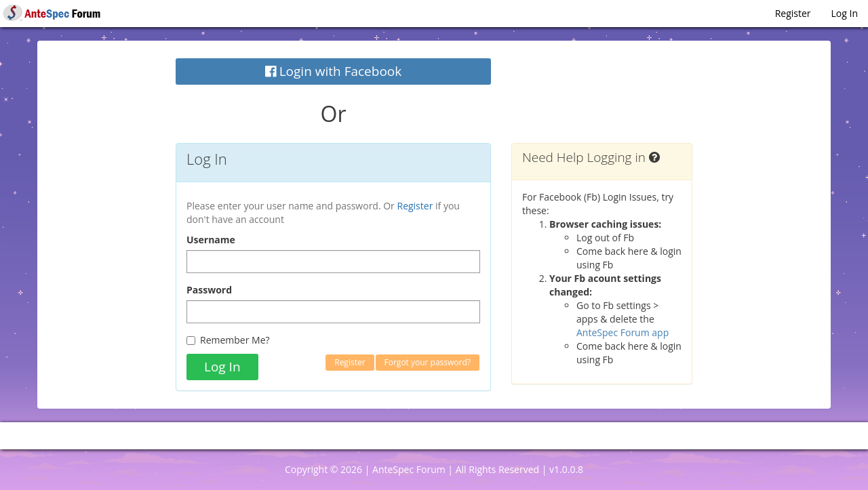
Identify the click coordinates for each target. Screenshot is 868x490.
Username (211, 240)
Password (209, 290)
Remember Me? (228, 340)
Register (793, 13)
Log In (845, 13)
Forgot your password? (428, 362)
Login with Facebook (333, 71)
